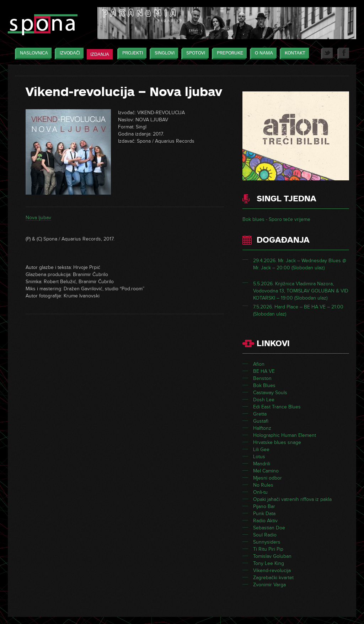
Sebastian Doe (269, 528)
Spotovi (194, 54)
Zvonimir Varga (269, 585)
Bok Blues (264, 385)
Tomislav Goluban (272, 556)
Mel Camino (266, 471)
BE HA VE (264, 371)
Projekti (131, 54)
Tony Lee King (269, 563)
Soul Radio (265, 535)
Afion (259, 364)
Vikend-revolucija (272, 570)
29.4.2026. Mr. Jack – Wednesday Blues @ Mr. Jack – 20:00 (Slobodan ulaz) (300, 264)
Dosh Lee (264, 400)
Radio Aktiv (265, 521)
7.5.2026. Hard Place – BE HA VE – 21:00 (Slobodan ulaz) (298, 310)
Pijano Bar (264, 506)
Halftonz (262, 428)
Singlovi (163, 54)
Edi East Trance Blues (277, 407)
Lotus (259, 457)
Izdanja (100, 54)
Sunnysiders (267, 542)
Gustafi (261, 421)
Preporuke (228, 54)
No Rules (263, 485)
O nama (262, 54)
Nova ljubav (38, 218)
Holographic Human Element (285, 435)
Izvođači (68, 54)
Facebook (343, 54)
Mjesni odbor (267, 478)
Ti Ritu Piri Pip (268, 549)
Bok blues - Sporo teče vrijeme (276, 219)
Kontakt (293, 54)
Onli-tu (260, 492)
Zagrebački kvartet (273, 578)
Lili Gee (261, 450)
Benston (262, 378)
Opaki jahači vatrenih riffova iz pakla (292, 499)
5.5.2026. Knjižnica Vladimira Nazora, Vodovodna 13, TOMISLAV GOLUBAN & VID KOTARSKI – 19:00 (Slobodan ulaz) (301, 291)
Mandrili (262, 464)
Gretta (260, 414)
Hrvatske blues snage (277, 442)
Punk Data (264, 514)
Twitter (327, 54)
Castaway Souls (270, 393)
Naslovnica (32, 54)
